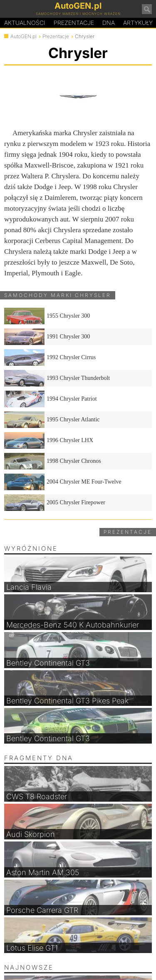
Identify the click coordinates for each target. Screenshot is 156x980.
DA (109, 23)
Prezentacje (74, 23)
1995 (52, 420)
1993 (57, 378)
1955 (47, 316)
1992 (50, 357)
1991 (47, 337)
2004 (63, 482)
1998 (53, 461)
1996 (49, 440)
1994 (51, 399)
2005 (55, 503)
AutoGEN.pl (24, 36)
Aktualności (25, 23)
